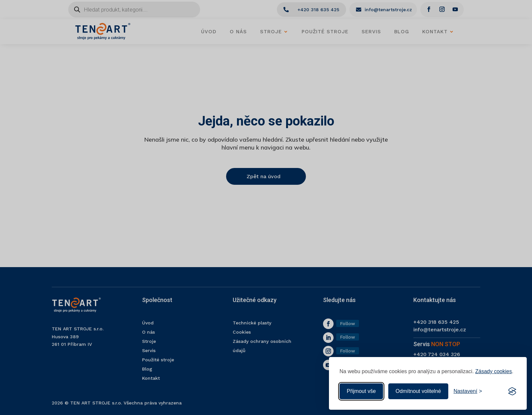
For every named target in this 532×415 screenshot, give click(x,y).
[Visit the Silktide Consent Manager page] (512, 391)
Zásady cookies (494, 371)
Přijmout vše (361, 391)
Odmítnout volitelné (418, 391)
